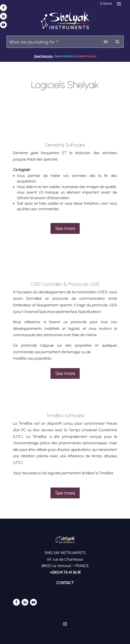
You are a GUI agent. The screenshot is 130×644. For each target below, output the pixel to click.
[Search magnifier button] (118, 42)
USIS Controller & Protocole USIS (65, 284)
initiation (68, 56)
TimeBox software (65, 415)
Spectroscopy (43, 56)
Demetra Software (65, 145)
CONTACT (65, 583)
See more (65, 228)
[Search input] (54, 42)
